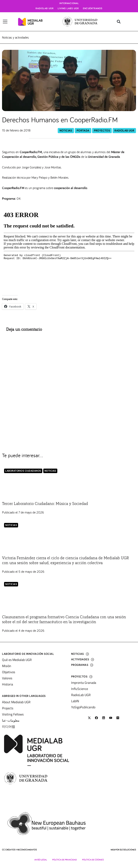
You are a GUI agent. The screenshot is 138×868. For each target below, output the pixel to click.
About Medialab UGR (16, 702)
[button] (119, 22)
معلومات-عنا (11, 720)
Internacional (69, 3)
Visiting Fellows (13, 714)
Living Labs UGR (68, 9)
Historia (8, 684)
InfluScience (80, 689)
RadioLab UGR (124, 131)
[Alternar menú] (5, 22)
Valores (7, 678)
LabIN (75, 701)
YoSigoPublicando (83, 707)
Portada (83, 131)
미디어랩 (9, 726)
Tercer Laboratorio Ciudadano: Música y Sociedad (45, 504)
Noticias (66, 131)
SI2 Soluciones (128, 850)
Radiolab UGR (45, 9)
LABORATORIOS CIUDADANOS (23, 471)
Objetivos (9, 672)
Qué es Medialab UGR (17, 660)
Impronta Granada (84, 683)
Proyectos (102, 131)
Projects (8, 708)
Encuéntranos (93, 9)
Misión (7, 666)
